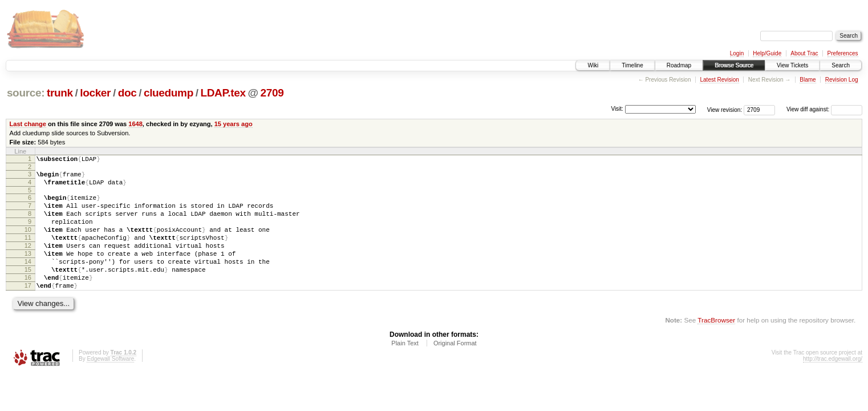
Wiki (593, 65)
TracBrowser (716, 346)
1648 (135, 124)
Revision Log (842, 80)
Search (841, 65)
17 (28, 309)
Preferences (843, 53)
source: (26, 93)
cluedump (169, 93)
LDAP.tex (223, 93)
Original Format (455, 369)
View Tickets (792, 65)
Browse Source (734, 65)
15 (28, 290)
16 (28, 300)
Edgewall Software (110, 384)
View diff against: (824, 109)
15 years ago (234, 124)
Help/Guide (767, 53)
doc (127, 93)
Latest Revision (719, 80)
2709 (272, 93)
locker (95, 93)
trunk (60, 93)
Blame (808, 80)
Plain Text (405, 369)
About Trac (804, 53)
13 (28, 271)
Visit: (617, 109)
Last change (28, 124)
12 (28, 261)
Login (737, 53)
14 (28, 280)
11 (28, 251)
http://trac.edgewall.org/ (833, 384)
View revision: (725, 109)
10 (28, 241)
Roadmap (679, 65)
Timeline (632, 65)
